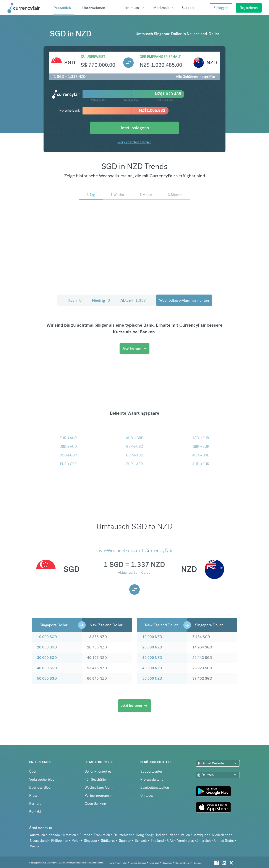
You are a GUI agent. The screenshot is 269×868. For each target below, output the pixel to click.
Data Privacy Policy (119, 863)
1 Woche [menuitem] (117, 195)
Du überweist (93, 57)
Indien (161, 835)
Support (188, 8)
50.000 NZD (152, 678)
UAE (170, 841)
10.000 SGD (47, 637)
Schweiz (141, 841)
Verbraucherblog (42, 779)
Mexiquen (201, 835)
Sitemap (198, 863)
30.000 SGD (47, 658)
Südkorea (108, 841)
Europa (85, 835)
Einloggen (221, 8)
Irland (173, 835)
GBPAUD (135, 455)
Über (33, 771)
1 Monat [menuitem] (146, 195)
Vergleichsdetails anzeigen (134, 142)
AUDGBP (135, 438)
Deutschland (123, 835)
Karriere (35, 804)
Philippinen (60, 841)
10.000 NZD (152, 637)
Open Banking (95, 804)
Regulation (167, 863)
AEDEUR (201, 438)
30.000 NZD (152, 658)
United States (224, 841)
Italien (185, 835)
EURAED (134, 464)
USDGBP (68, 455)
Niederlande (221, 835)
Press (33, 796)
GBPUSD (135, 447)
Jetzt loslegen (134, 348)
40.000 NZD (152, 668)
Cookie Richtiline (138, 863)
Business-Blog (40, 787)
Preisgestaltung (152, 779)
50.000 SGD (47, 678)
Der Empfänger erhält (160, 57)
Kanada (54, 835)
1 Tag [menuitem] (91, 195)
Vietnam (36, 846)
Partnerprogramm (98, 796)
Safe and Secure (183, 863)
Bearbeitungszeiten (155, 787)
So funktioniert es (98, 771)
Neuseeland (39, 841)
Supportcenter (151, 771)
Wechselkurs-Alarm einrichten (184, 300)
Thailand (157, 841)
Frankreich (102, 835)
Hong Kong (144, 835)
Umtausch (148, 796)
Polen (76, 841)
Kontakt (35, 811)
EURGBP (68, 464)
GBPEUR (201, 447)
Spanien (125, 841)
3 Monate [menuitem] (175, 195)
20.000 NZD (152, 647)
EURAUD (68, 438)
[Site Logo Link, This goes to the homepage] (29, 8)
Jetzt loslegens (134, 128)
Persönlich (62, 8)
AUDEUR (201, 464)
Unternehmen (94, 8)
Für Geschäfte (95, 779)
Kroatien (70, 835)
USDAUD (68, 447)
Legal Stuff (154, 863)
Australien (37, 835)
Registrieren (249, 8)
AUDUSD (201, 455)
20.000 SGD (47, 647)
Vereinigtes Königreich (194, 841)
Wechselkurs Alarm (99, 787)
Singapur (91, 841)
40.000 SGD (47, 668)
